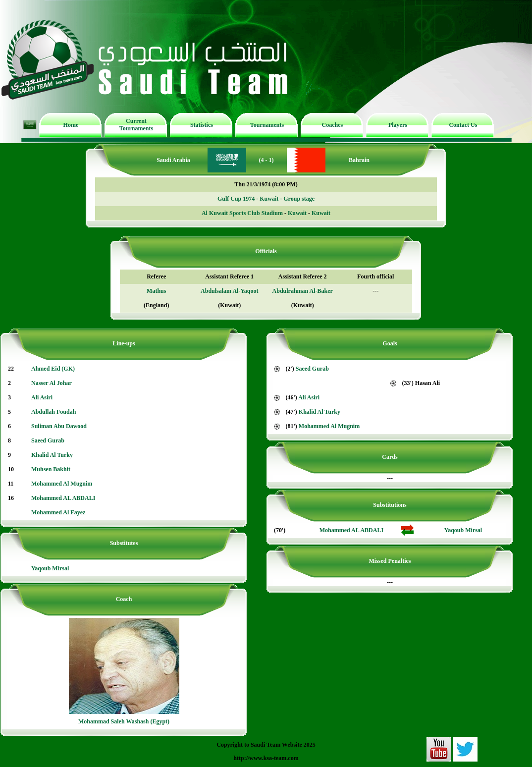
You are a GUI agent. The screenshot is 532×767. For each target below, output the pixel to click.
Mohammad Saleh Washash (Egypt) (124, 721)
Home (71, 125)
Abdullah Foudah (53, 412)
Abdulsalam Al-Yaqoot (229, 291)
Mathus (156, 291)
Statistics (202, 125)
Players (398, 125)
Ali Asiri (42, 397)
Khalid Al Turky (52, 455)
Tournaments (267, 125)
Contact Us (463, 125)
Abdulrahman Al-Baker (303, 291)
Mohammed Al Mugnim (62, 484)
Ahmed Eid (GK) (53, 369)
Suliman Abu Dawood (59, 426)
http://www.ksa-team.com (266, 758)
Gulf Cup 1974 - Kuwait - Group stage (266, 199)
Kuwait (297, 213)
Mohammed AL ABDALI (63, 498)
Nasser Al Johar (52, 383)
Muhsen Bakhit (51, 469)
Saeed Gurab (48, 440)
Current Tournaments (136, 125)
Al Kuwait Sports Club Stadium (242, 213)
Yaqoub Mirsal (50, 568)
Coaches (333, 125)
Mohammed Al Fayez (58, 512)
